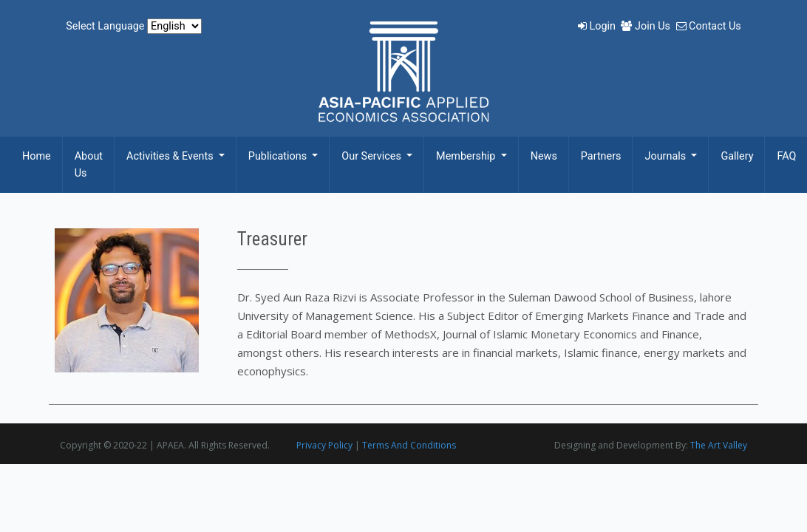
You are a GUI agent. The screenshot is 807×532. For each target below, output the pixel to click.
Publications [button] (279, 156)
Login (598, 26)
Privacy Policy (324, 445)
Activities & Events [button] (171, 156)
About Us (89, 165)
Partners (601, 156)
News (544, 156)
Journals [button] (666, 156)
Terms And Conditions (409, 445)
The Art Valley (719, 445)
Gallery (737, 156)
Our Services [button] (372, 156)
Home (37, 156)
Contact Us (709, 26)
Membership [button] (467, 156)
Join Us (647, 26)
